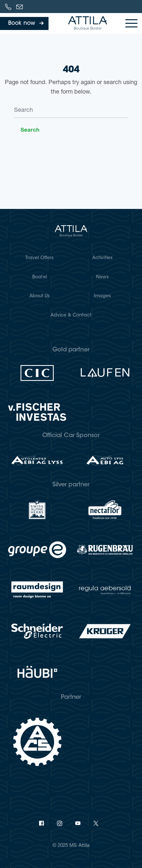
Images (103, 296)
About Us (40, 296)
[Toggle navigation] (131, 23)
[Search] (71, 111)
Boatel (40, 277)
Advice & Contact (71, 316)
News (102, 277)
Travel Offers (40, 258)
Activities (102, 258)
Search (30, 130)
